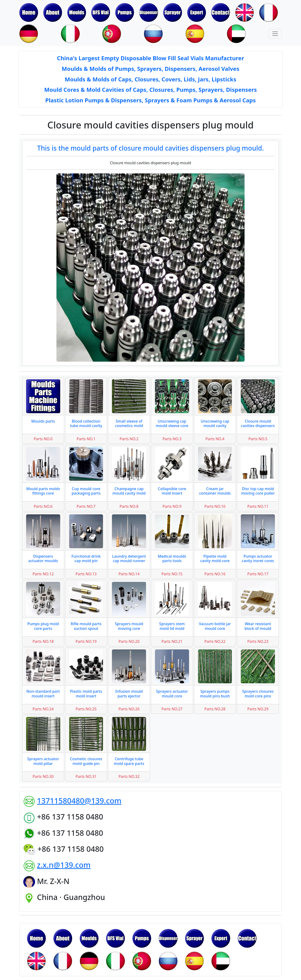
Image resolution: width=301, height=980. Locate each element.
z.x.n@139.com (64, 865)
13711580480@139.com (79, 801)
